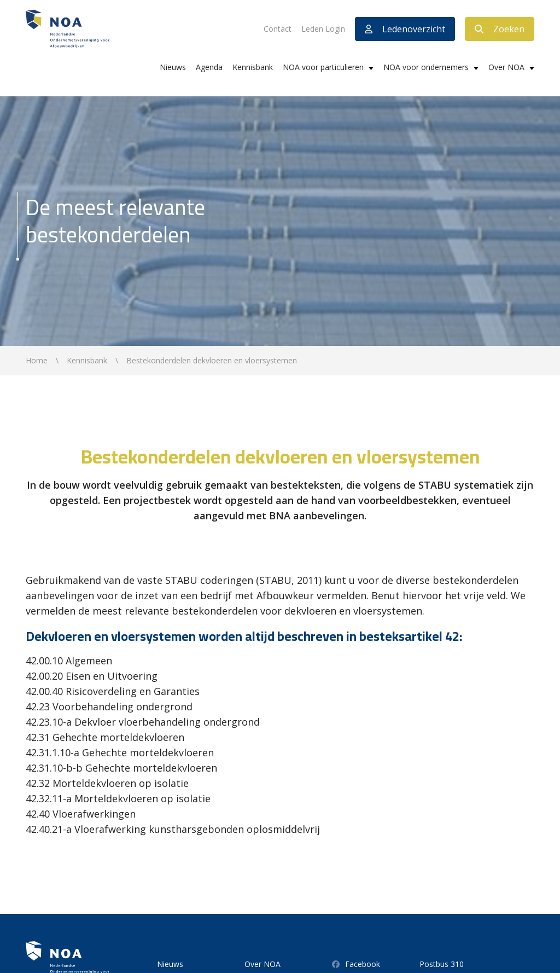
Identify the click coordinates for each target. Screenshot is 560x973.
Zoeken (500, 29)
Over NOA (506, 67)
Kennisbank (253, 67)
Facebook (356, 964)
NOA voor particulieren (323, 67)
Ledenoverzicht (405, 29)
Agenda (209, 67)
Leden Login (323, 29)
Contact (278, 29)
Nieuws (173, 67)
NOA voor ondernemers (426, 67)
